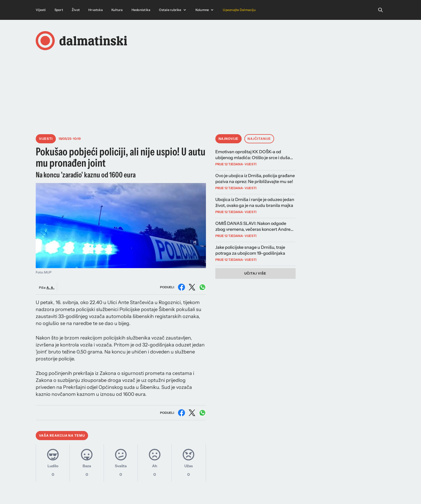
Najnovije (229, 139)
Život (76, 10)
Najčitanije (259, 139)
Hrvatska (96, 10)
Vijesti (41, 10)
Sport (59, 10)
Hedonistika (141, 10)
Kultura (117, 10)
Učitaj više (255, 273)
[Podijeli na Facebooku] (182, 287)
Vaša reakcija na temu (62, 435)
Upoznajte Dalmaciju (239, 10)
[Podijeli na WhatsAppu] (202, 287)
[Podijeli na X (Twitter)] (192, 287)
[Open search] (380, 10)
